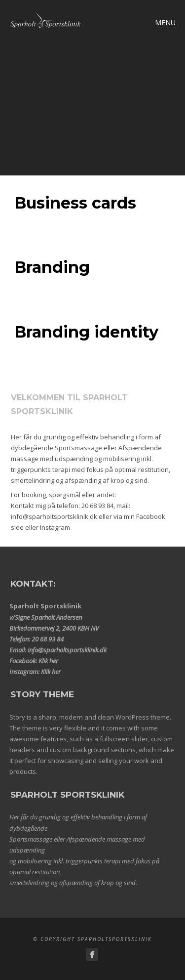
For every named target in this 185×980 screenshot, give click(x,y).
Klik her (48, 661)
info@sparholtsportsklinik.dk (54, 516)
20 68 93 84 (97, 506)
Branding (52, 267)
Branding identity (86, 332)
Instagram (55, 527)
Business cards (75, 203)
